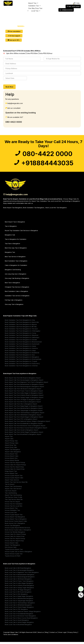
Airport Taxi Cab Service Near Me (16, 484)
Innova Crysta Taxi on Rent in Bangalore (18, 554)
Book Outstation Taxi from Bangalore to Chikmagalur (23, 333)
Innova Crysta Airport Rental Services (17, 530)
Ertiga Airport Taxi (11, 473)
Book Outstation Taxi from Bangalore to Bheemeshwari (23, 344)
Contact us (53, 634)
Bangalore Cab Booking (13, 272)
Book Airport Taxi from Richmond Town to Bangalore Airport (25, 428)
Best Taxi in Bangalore (12, 285)
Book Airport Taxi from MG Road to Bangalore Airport (23, 380)
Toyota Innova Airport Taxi (14, 551)
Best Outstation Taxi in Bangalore (16, 263)
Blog (47, 634)
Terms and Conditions (11, 637)
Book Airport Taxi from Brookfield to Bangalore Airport (23, 436)
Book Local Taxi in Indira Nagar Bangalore (19, 585)
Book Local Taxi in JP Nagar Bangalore (18, 592)
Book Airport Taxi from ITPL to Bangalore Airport (21, 421)
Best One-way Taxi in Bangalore (16, 250)
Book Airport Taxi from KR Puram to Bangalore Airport (23, 404)
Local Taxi (36, 11)
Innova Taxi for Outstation (14, 506)
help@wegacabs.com (16, 197)
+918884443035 (44, 164)
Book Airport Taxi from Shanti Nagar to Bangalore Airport (24, 419)
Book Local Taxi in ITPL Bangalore (16, 611)
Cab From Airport (11, 493)
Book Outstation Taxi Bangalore (34, 210)
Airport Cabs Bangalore (13, 454)
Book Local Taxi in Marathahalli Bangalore (19, 600)
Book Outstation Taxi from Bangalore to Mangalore (22, 359)
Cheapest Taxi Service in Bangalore (17, 289)
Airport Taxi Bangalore (12, 452)
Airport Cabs (9, 441)
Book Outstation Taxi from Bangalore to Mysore (21, 326)
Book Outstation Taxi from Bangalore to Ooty (20, 322)
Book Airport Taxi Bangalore (13, 210)
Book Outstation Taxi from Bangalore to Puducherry (22, 366)
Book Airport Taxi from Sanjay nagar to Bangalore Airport (24, 399)
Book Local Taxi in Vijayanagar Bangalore (19, 603)
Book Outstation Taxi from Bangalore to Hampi (20, 348)
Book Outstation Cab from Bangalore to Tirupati (21, 363)
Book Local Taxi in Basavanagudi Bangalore (20, 579)
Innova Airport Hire (11, 460)
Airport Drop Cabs (11, 449)
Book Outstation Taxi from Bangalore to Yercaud (21, 331)
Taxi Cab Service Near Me (14, 501)
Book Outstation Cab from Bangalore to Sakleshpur (22, 339)
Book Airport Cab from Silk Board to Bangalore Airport (23, 391)
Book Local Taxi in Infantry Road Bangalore (19, 587)
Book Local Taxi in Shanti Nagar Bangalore (19, 609)
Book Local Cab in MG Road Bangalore (18, 570)
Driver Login (62, 634)
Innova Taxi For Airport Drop (14, 469)
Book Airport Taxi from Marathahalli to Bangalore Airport (24, 410)
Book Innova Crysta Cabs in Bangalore (18, 532)
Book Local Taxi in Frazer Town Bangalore (19, 583)
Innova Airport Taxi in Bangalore (16, 521)
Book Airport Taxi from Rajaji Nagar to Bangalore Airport (24, 408)
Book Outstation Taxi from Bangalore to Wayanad (22, 337)
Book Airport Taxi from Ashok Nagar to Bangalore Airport (24, 434)
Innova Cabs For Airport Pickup (15, 467)
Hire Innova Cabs (11, 549)
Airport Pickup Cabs (12, 445)
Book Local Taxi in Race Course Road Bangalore (21, 620)
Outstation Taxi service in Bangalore (17, 298)
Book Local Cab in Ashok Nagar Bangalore (19, 624)
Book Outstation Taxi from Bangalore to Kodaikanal (22, 355)
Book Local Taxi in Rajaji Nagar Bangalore (19, 598)
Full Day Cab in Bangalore (14, 302)
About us (41, 634)
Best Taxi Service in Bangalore (15, 259)
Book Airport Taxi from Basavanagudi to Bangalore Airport (24, 389)
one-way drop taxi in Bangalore (16, 276)
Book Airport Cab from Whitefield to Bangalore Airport (23, 417)
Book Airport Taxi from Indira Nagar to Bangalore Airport (24, 395)
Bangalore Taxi (10, 254)
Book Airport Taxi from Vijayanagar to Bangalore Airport (24, 412)
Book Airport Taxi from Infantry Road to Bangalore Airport (24, 397)
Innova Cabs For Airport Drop (15, 471)
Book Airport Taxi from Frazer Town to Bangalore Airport (24, 393)
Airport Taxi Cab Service (13, 491)
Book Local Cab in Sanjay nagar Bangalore (19, 590)
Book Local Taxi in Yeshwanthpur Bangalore (20, 605)
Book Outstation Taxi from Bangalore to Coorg (20, 335)
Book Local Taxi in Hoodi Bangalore (17, 622)
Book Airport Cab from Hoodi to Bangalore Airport (22, 432)
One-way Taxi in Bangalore (14, 306)
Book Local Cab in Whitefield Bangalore (18, 607)
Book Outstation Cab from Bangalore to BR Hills (21, 329)
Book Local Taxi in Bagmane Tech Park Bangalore (22, 574)
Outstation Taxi (35, 6)
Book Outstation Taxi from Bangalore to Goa (20, 357)
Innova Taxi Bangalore (12, 528)
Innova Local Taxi (11, 514)
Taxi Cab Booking (11, 495)
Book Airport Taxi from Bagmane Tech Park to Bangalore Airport (26, 384)
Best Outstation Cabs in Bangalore (16, 293)
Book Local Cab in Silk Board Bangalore (18, 581)
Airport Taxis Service (12, 482)
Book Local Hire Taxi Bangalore (56, 210)
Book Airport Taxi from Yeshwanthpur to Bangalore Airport (25, 415)
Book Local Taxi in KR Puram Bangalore (18, 594)
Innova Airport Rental (12, 462)
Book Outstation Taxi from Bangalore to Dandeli (21, 342)
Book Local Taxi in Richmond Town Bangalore (20, 618)
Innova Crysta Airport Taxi (14, 478)
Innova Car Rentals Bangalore (15, 534)
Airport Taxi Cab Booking (13, 488)
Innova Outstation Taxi (12, 512)
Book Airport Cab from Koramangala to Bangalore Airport (24, 382)
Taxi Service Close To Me (13, 499)
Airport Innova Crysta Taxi (14, 556)
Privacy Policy (73, 634)
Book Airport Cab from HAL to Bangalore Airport (21, 406)
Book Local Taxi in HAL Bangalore (16, 596)
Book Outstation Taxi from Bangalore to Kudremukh (22, 346)
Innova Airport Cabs (12, 458)
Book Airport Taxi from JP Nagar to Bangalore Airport (23, 402)
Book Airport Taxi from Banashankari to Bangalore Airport (24, 386)
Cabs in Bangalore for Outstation (16, 267)
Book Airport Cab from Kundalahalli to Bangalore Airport (24, 425)
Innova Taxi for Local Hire (14, 508)
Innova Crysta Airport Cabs (14, 480)
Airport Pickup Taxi (11, 443)
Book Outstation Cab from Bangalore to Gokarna (21, 350)
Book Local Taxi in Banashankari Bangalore (20, 577)
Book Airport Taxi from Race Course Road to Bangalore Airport (26, 430)
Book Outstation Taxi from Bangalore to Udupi (20, 353)
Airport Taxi (33, 3)
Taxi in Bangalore (11, 228)
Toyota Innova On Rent (13, 558)
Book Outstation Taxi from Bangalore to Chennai (21, 368)
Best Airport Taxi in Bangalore (15, 224)
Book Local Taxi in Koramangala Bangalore (19, 572)
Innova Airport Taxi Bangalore (15, 519)
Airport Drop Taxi (11, 447)
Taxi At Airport (10, 486)
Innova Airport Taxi (11, 456)
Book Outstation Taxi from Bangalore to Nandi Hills (22, 324)
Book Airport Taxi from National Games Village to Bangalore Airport (27, 423)
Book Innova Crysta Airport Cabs (16, 523)
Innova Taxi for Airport (12, 504)
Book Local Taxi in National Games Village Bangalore (23, 613)
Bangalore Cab (10, 237)
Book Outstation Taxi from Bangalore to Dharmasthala (23, 361)
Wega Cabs (14, 634)
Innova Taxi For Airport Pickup (15, 465)
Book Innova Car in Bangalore (15, 525)
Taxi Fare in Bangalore (12, 246)
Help (76, 3)
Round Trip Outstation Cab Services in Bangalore (21, 233)
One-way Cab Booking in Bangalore (17, 280)
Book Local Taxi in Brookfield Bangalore (18, 627)
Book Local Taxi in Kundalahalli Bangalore (19, 616)
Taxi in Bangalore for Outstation (16, 241)
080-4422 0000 (14, 122)
